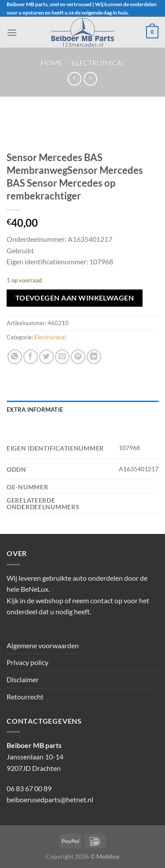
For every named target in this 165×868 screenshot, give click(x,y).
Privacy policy (27, 662)
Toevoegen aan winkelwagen (75, 298)
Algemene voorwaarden (43, 645)
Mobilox (108, 856)
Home (52, 63)
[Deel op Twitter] (46, 357)
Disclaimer (23, 679)
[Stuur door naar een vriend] (62, 357)
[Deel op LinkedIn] (94, 357)
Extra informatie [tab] (35, 410)
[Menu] (12, 32)
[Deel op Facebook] (31, 357)
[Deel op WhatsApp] (15, 357)
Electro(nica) (98, 63)
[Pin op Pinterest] (78, 357)
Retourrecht (25, 697)
